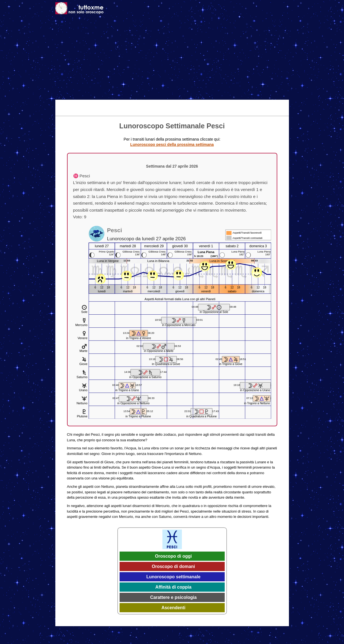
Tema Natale (86, 104)
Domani (125, 104)
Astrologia (210, 104)
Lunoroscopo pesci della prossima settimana (172, 145)
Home (64, 104)
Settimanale (149, 104)
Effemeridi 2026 (180, 104)
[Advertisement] (172, 58)
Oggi (108, 104)
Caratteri (233, 104)
